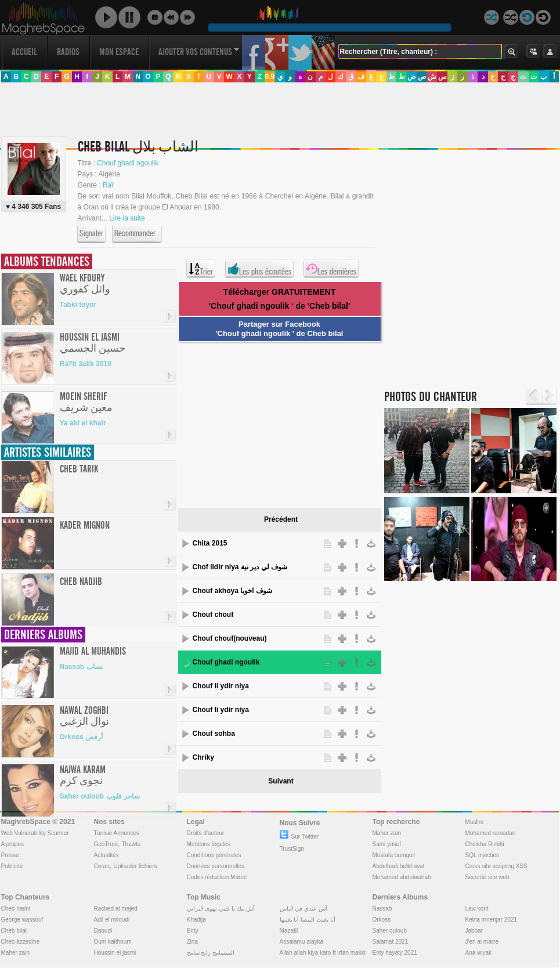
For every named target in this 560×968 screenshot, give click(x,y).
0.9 (270, 77)
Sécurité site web (487, 877)
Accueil (24, 52)
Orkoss (382, 920)
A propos (12, 844)
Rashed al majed (116, 909)
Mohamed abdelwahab (402, 877)
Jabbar (474, 931)
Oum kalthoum (113, 942)
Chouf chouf (213, 615)
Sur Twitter (299, 837)
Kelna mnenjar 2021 (492, 920)
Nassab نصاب (81, 667)
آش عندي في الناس (304, 909)
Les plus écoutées (259, 269)
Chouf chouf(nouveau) (230, 638)
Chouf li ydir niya (221, 686)
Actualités (106, 855)
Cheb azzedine (21, 942)
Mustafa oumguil (394, 855)
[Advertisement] (121, 256)
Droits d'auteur (206, 833)
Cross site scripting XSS (496, 866)
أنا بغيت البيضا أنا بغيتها (308, 920)
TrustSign (292, 849)
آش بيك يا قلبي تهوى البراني (221, 909)
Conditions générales (214, 855)
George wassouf (22, 920)
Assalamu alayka (302, 942)
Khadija (196, 920)
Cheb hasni (16, 909)
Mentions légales (209, 844)
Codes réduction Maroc (217, 877)
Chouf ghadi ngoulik (226, 662)
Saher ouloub (390, 931)
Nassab (382, 909)
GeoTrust (106, 844)
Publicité (12, 866)
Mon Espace (119, 52)
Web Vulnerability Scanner (35, 833)
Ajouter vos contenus (199, 52)
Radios (68, 52)
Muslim (475, 822)
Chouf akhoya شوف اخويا (232, 591)
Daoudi (103, 931)
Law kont (477, 909)
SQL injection (483, 855)
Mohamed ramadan (491, 833)
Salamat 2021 (391, 942)
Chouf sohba (214, 734)
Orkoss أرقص (82, 737)
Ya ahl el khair (83, 423)
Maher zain (387, 833)
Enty (193, 931)
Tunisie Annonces (117, 833)
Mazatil (289, 931)
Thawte (131, 844)
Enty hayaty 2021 (395, 953)
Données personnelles (216, 866)
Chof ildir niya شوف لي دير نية (240, 567)
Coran (102, 866)
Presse (10, 855)
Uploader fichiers (135, 866)
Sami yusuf (387, 844)
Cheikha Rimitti (485, 844)
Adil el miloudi (112, 920)
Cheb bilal (14, 931)
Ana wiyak (479, 953)
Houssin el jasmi (115, 953)
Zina (192, 942)
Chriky (203, 757)
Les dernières (331, 269)
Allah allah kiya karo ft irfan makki (323, 953)
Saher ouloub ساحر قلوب (100, 796)
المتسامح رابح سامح (211, 953)
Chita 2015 (210, 543)
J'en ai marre (482, 942)
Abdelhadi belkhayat (399, 866)
